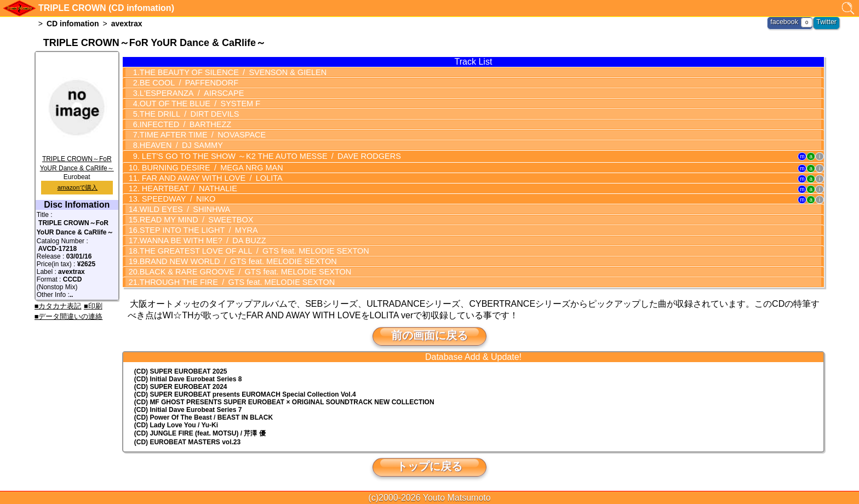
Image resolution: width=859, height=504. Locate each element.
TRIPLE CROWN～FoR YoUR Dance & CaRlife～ (77, 159)
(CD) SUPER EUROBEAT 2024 (181, 386)
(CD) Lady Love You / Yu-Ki (176, 425)
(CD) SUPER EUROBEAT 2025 (181, 371)
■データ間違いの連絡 (69, 316)
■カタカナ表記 (58, 306)
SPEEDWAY (176, 198)
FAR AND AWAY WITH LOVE (208, 177)
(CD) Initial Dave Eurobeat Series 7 (188, 409)
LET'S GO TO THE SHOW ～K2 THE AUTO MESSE (265, 156)
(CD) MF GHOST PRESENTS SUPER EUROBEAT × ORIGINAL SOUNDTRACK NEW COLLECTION (284, 402)
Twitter (827, 22)
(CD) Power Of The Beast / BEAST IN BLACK (204, 417)
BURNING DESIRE (208, 167)
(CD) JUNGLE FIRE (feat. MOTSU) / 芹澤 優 (200, 433)
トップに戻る (429, 466)
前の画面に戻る (429, 335)
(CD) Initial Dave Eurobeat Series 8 (188, 379)
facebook (786, 22)
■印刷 (93, 306)
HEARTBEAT (186, 188)
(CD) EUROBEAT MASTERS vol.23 (187, 442)
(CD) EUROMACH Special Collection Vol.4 (245, 394)
